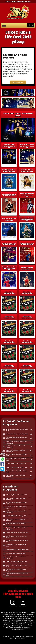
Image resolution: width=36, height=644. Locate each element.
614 (31, 455)
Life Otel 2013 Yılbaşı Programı (15, 56)
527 (31, 472)
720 (31, 447)
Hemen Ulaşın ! (18, 82)
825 (31, 442)
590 (31, 459)
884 (31, 434)
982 (31, 430)
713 (31, 451)
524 (31, 476)
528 (31, 468)
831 (31, 438)
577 (31, 464)
